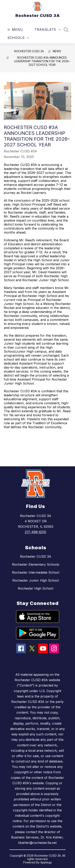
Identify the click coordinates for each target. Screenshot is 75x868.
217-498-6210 (35, 532)
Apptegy (46, 862)
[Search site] (66, 30)
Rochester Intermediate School (36, 572)
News (57, 51)
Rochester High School (35, 588)
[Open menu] (15, 30)
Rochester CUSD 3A (29, 51)
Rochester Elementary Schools (36, 564)
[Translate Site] (48, 30)
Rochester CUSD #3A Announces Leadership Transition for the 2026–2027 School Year (42, 61)
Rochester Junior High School (36, 580)
